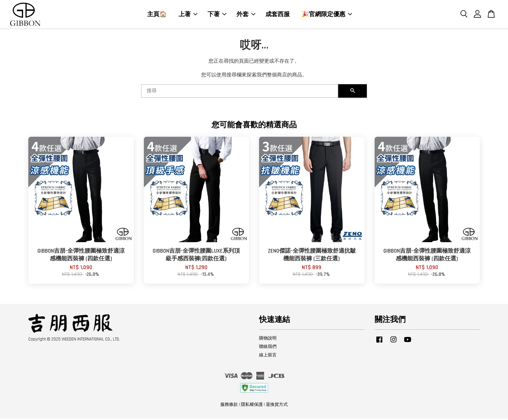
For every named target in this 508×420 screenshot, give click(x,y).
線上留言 (268, 356)
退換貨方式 (277, 406)
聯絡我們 (268, 348)
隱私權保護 (252, 406)
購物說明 (268, 340)
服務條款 (229, 406)
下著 (217, 15)
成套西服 (278, 15)
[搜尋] (240, 93)
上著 (188, 15)
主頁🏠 (157, 15)
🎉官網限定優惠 (327, 15)
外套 (246, 15)
